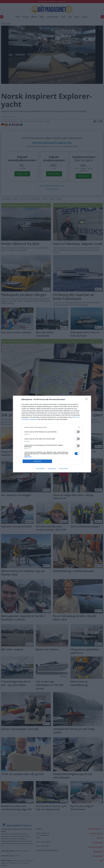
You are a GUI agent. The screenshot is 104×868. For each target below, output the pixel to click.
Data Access (52, 469)
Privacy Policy (63, 469)
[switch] (77, 432)
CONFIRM (37, 461)
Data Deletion (40, 469)
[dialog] (52, 434)
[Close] (87, 400)
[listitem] (52, 427)
